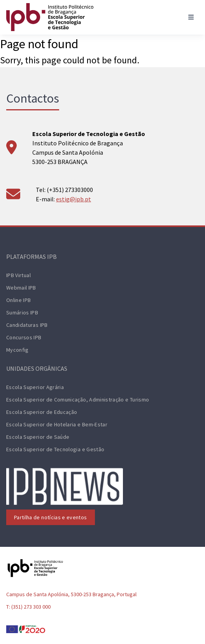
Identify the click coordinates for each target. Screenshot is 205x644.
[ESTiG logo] (50, 17)
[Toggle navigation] (191, 17)
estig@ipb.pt (74, 199)
